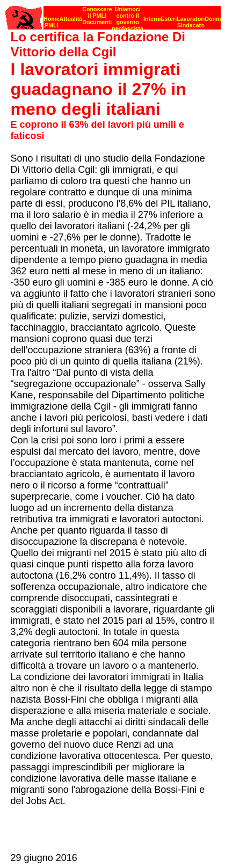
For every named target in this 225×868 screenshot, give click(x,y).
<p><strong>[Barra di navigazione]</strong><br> (113, 15)
